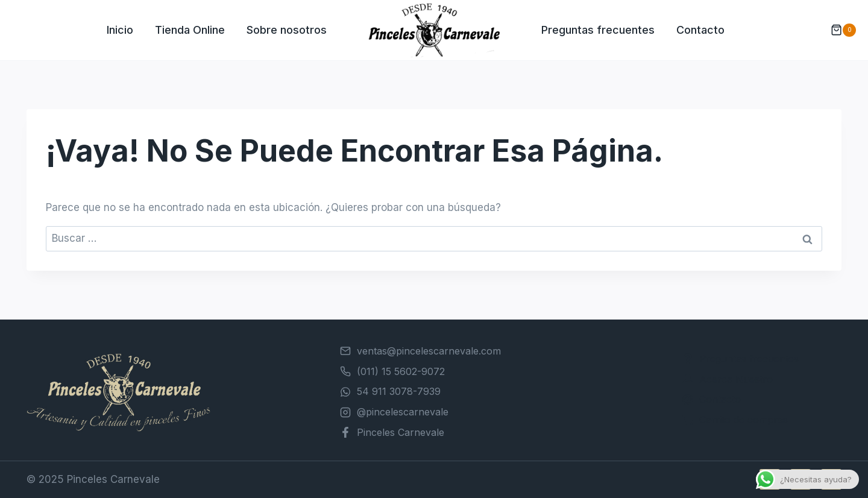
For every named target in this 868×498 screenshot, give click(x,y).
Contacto (700, 30)
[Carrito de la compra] (837, 30)
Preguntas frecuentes (598, 30)
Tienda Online (190, 30)
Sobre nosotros (287, 30)
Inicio (120, 30)
